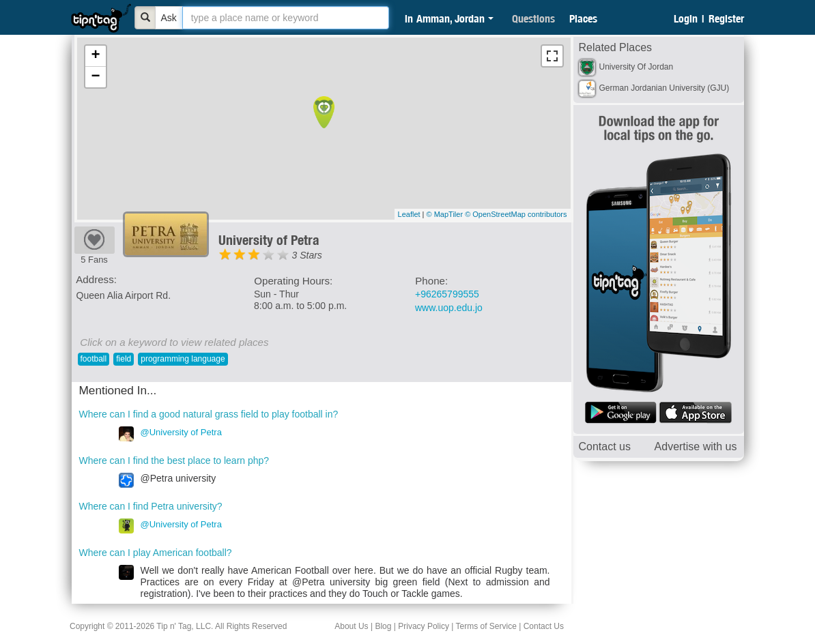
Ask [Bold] (169, 18)
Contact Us (544, 626)
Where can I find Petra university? (151, 506)
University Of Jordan (637, 67)
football (94, 359)
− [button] (95, 77)
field (124, 359)
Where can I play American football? (156, 553)
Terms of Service (486, 626)
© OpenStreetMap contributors (516, 214)
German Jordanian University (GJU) (664, 88)
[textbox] (286, 18)
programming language (183, 359)
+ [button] (95, 56)
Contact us (605, 447)
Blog (383, 626)
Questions (533, 18)
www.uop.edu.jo (449, 308)
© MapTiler (445, 214)
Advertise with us (696, 447)
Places (583, 18)
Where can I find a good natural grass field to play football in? (209, 414)
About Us (351, 626)
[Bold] (145, 18)
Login (686, 18)
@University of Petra (181, 432)
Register (726, 18)
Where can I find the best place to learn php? (174, 460)
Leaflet (409, 214)
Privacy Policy (424, 626)
